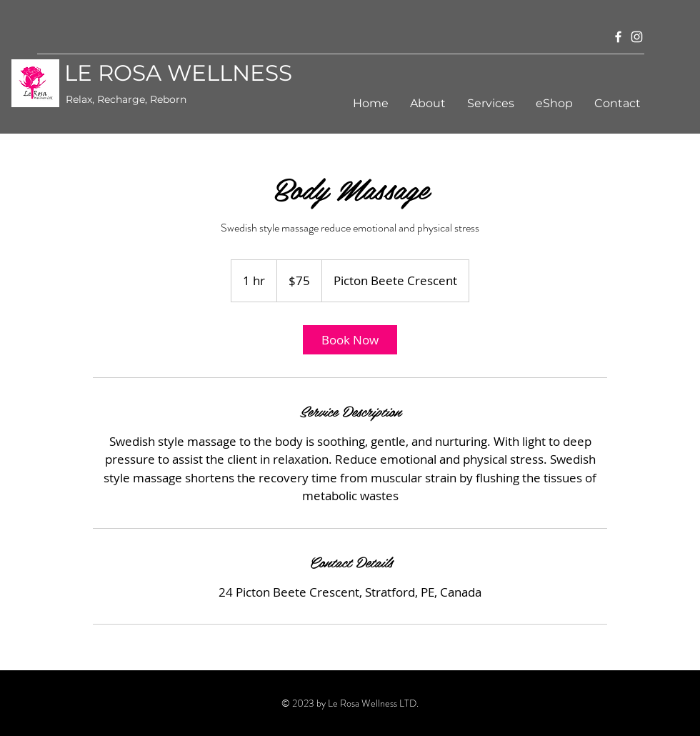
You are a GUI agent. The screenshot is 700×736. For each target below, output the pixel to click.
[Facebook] (618, 37)
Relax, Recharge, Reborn (126, 99)
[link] (350, 340)
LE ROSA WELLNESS (178, 73)
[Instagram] (637, 37)
